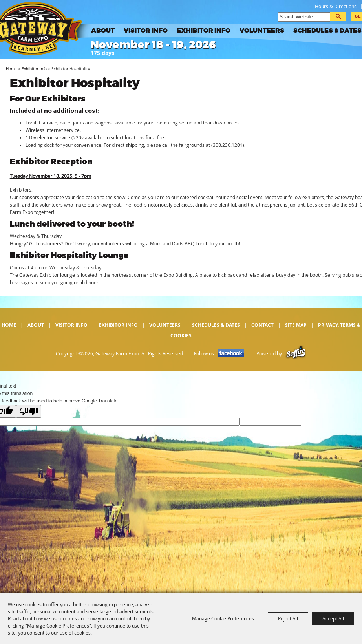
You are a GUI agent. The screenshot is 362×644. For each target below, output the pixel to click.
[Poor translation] (29, 411)
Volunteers (262, 31)
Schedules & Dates (327, 31)
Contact (262, 325)
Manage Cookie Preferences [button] (223, 618)
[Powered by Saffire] (296, 354)
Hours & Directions (336, 6)
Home (11, 69)
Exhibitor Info (204, 31)
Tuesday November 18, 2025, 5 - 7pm (50, 176)
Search (338, 16)
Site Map (296, 325)
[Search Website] (304, 17)
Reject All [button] (288, 618)
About (103, 31)
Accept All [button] (333, 618)
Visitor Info (146, 31)
